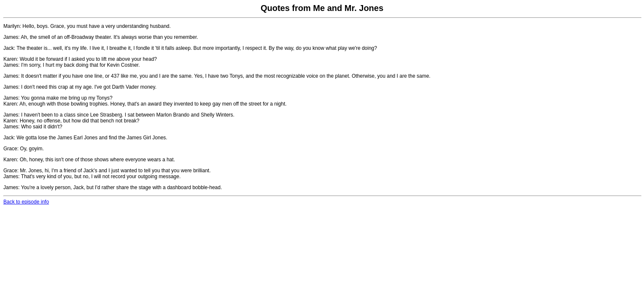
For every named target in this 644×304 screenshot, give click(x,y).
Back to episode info (26, 202)
